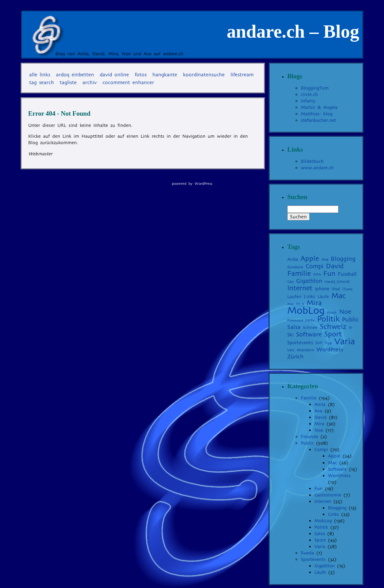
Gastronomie (328, 495)
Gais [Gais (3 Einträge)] (290, 282)
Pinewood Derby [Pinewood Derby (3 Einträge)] (301, 320)
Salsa (320, 534)
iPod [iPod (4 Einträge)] (336, 289)
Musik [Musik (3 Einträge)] (332, 312)
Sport (320, 540)
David (321, 417)
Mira (319, 424)
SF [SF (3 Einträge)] (351, 328)
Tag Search (42, 82)
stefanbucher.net (318, 120)
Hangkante (165, 75)
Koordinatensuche (204, 75)
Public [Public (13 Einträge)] (350, 319)
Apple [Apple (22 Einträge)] (310, 258)
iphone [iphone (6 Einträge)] (322, 289)
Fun (318, 488)
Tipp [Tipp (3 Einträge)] (328, 343)
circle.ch (309, 94)
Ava (318, 411)
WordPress (339, 476)
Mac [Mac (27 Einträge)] (339, 296)
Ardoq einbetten (75, 75)
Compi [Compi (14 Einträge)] (315, 266)
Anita (320, 404)
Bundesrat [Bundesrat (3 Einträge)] (295, 267)
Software (337, 469)
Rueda (307, 553)
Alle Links (40, 75)
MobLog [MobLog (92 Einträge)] (306, 310)
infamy (308, 101)
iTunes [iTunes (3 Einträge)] (347, 289)
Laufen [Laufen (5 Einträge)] (294, 297)
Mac (332, 463)
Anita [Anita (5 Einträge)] (293, 259)
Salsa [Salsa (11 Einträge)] (294, 327)
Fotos (141, 75)
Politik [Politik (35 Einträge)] (328, 319)
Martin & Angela (319, 107)
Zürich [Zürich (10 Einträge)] (295, 357)
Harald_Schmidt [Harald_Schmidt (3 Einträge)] (337, 282)
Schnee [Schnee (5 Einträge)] (310, 327)
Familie (309, 398)
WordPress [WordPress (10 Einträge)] (330, 349)
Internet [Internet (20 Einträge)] (300, 288)
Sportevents (313, 559)
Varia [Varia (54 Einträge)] (345, 341)
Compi (321, 449)
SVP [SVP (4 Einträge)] (319, 343)
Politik (321, 527)
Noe (319, 430)
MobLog (323, 521)
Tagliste (68, 82)
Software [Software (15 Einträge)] (309, 334)
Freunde (309, 437)
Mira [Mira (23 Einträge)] (314, 303)
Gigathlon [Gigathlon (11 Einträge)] (309, 281)
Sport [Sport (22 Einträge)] (333, 334)
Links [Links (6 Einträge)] (309, 297)
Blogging (337, 508)
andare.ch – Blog (293, 32)
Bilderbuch (312, 161)
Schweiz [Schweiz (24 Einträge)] (333, 327)
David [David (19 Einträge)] (335, 266)
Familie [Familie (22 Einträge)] (299, 273)
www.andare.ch (317, 168)
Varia (320, 546)
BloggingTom (315, 88)
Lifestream (242, 75)
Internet (323, 501)
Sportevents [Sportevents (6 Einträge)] (300, 343)
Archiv (90, 82)
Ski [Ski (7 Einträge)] (290, 335)
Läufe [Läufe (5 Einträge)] (323, 297)
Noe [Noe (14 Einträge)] (345, 312)
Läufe (320, 572)
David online (114, 75)
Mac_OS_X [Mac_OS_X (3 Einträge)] (296, 304)
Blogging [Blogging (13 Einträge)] (343, 259)
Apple (334, 456)
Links (333, 514)
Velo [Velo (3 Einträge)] (291, 350)
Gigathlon (325, 566)
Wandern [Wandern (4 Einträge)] (305, 350)
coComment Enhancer (128, 82)
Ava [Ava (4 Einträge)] (325, 259)
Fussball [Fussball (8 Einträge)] (347, 274)
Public (307, 443)
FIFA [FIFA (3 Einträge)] (317, 275)
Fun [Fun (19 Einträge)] (329, 273)
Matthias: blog (317, 114)
